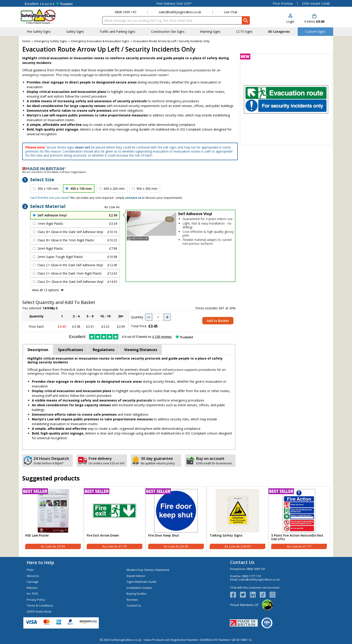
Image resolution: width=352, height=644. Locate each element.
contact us (133, 198)
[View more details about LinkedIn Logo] (255, 595)
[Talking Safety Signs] (238, 519)
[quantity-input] (158, 317)
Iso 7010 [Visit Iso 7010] (32, 594)
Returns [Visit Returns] (32, 588)
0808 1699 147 (125, 12)
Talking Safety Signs (226, 536)
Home (26, 41)
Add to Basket (218, 321)
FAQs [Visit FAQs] (30, 570)
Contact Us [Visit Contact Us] (134, 605)
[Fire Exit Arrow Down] (114, 519)
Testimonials (49, 3)
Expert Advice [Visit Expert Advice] (136, 576)
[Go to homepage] (47, 16)
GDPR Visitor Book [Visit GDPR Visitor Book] (39, 611)
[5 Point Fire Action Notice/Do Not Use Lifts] (299, 519)
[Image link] (176, 169)
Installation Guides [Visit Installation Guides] (139, 588)
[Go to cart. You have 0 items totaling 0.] (314, 19)
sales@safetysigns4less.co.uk (180, 12)
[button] (290, 19)
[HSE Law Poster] (53, 519)
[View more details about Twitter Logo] (245, 595)
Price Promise (283, 3)
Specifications (70, 350)
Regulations (104, 350)
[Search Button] (246, 20)
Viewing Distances (141, 350)
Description (38, 350)
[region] (53, 511)
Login (290, 21)
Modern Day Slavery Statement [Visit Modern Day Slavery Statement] (148, 570)
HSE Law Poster (37, 536)
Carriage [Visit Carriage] (33, 582)
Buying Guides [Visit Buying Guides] (136, 594)
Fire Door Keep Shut (164, 536)
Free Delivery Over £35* (174, 3)
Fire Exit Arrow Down (103, 536)
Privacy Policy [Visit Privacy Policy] (36, 600)
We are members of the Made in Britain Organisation (54, 172)
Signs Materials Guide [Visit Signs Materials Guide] (142, 582)
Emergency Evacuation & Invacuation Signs (100, 41)
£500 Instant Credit (316, 3)
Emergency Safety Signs (51, 41)
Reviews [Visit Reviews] (132, 600)
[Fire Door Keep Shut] (176, 519)
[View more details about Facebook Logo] (235, 595)
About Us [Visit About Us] (33, 576)
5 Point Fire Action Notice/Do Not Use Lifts (297, 537)
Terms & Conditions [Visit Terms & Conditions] (40, 605)
